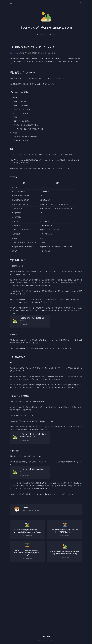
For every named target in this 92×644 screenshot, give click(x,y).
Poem (40, 35)
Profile (40, 640)
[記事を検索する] (81, 3)
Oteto (24, 508)
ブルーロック (14, 53)
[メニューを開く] (11, 3)
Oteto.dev (46, 637)
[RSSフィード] (78, 509)
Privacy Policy (49, 640)
